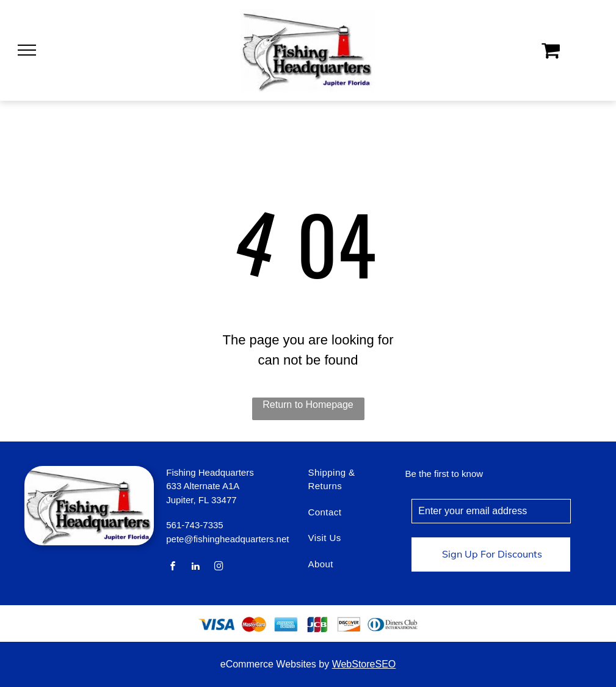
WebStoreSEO (364, 664)
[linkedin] (196, 568)
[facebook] (173, 568)
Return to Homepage (308, 405)
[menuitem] (348, 486)
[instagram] (219, 568)
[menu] (27, 50)
